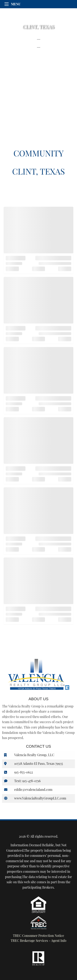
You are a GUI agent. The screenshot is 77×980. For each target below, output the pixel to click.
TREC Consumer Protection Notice (38, 936)
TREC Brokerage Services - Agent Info (38, 940)
